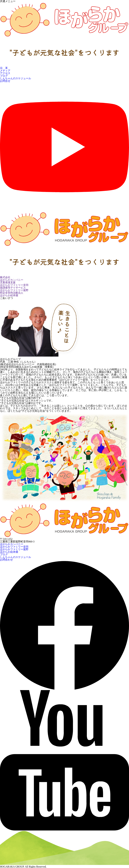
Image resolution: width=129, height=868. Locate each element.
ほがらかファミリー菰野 (14, 549)
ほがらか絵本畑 (9, 552)
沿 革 (4, 68)
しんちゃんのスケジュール (15, 78)
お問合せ (5, 81)
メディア (5, 71)
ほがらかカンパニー (12, 544)
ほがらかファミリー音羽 (14, 547)
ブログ (4, 76)
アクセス (5, 73)
